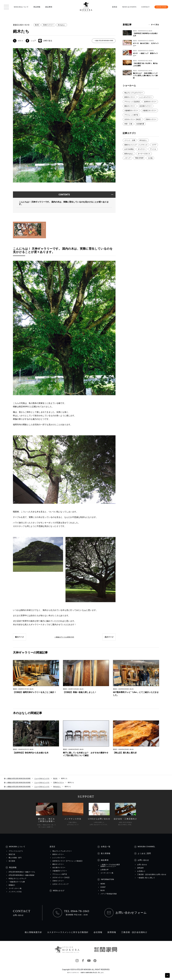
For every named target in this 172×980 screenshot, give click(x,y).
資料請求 (140, 868)
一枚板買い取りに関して (146, 878)
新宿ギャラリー (130, 97)
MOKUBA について (17, 847)
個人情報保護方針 (33, 932)
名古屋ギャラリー (146, 106)
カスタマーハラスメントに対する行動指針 (68, 932)
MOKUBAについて (21, 7)
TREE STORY (139, 158)
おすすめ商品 (129, 149)
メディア (127, 158)
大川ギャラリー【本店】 (133, 119)
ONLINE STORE (160, 7)
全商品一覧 (106, 847)
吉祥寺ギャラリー (150, 102)
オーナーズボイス (144, 154)
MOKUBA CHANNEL (146, 847)
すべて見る (155, 25)
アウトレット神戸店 (131, 115)
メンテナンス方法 (15, 892)
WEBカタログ (59, 891)
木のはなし (62, 25)
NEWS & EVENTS (126, 7)
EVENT (103, 887)
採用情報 (112, 932)
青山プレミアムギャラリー (134, 93)
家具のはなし (129, 154)
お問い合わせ (143, 860)
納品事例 (49, 7)
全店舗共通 (140, 124)
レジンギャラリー (146, 97)
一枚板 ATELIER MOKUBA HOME (104, 41)
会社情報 (98, 932)
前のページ (20, 637)
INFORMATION (107, 880)
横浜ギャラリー (130, 106)
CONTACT (142, 7)
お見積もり (141, 871)
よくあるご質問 (144, 854)
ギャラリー (142, 149)
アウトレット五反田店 (132, 102)
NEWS (103, 884)
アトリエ (153, 149)
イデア (154, 145)
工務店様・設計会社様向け (134, 932)
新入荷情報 (106, 854)
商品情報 (37, 7)
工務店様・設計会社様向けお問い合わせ (152, 875)
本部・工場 (128, 124)
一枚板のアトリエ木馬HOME (64, 637)
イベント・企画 (130, 140)
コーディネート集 (15, 889)
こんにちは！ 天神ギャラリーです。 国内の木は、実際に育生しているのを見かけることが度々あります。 (64, 203)
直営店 (112, 7)
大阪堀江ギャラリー (149, 111)
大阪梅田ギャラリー (131, 111)
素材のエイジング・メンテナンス (136, 145)
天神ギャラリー (48, 25)
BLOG (37, 25)
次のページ (109, 637)
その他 (150, 158)
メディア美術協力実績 (109, 894)
